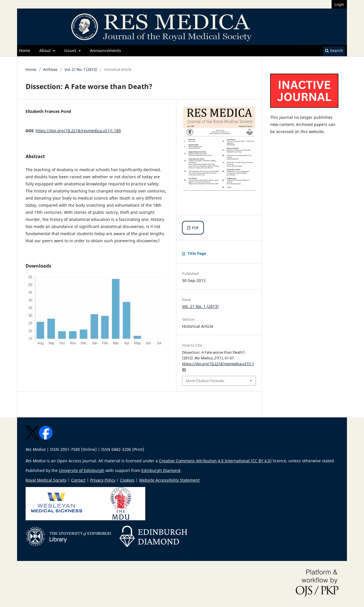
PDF (195, 228)
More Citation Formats (205, 381)
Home (25, 50)
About (45, 50)
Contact (78, 480)
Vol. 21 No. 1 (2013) (81, 69)
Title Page (197, 253)
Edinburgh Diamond (161, 470)
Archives (50, 69)
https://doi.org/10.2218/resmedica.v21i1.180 (78, 131)
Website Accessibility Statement (169, 480)
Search (334, 50)
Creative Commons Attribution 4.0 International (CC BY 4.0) (215, 461)
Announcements (106, 50)
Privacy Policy (103, 480)
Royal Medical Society (46, 480)
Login (339, 4)
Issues (71, 50)
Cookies (127, 480)
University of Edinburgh (82, 470)
